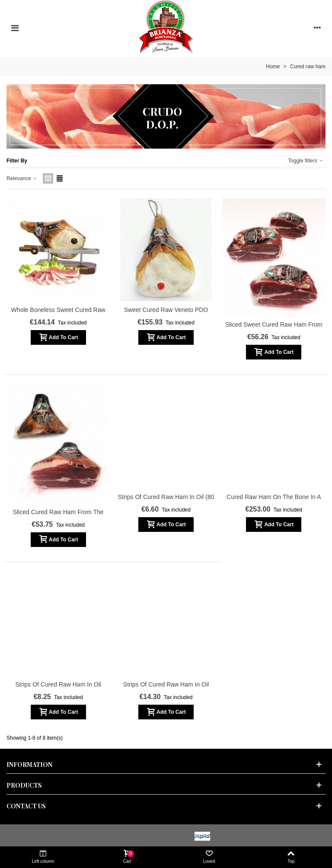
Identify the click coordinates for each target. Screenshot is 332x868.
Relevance (22, 178)
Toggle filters (306, 161)
